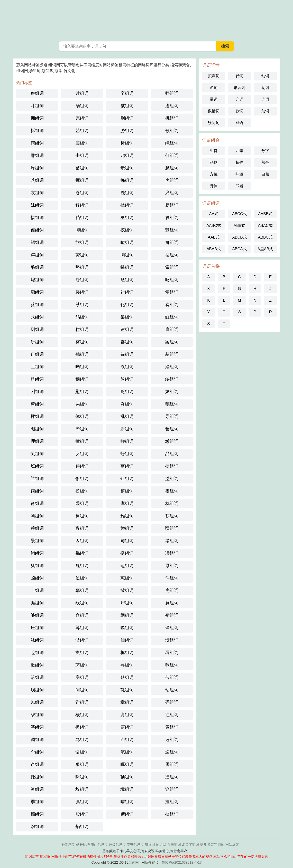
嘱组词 (127, 764)
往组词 (172, 715)
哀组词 (37, 193)
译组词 (172, 628)
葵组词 (37, 305)
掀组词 (127, 590)
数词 (239, 111)
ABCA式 (239, 249)
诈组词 (82, 702)
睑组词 (37, 653)
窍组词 (37, 143)
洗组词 (127, 193)
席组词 (172, 193)
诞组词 (37, 603)
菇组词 (127, 677)
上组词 (37, 590)
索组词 (172, 267)
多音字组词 (190, 845)
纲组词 (127, 615)
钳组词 (127, 479)
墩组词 (172, 441)
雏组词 (127, 516)
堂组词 (172, 292)
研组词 (37, 342)
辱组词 (172, 653)
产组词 (37, 764)
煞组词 (127, 379)
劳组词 (172, 677)
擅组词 (172, 802)
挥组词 (82, 180)
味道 (239, 174)
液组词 (127, 367)
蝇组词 (127, 267)
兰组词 (37, 479)
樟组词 (82, 516)
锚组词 (127, 354)
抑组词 (127, 441)
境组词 (127, 789)
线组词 (82, 603)
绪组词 (172, 541)
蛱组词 (172, 379)
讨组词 (82, 93)
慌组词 (37, 454)
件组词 (172, 578)
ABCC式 (239, 214)
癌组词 (172, 777)
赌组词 (172, 367)
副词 (265, 88)
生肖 (214, 151)
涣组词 (37, 789)
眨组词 (172, 280)
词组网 (161, 845)
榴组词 (37, 814)
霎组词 (172, 491)
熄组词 (37, 280)
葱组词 (127, 578)
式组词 (37, 317)
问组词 (82, 690)
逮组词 (127, 329)
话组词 (82, 752)
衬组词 (127, 292)
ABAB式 (214, 249)
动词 (265, 76)
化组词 (127, 305)
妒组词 (172, 392)
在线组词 (174, 845)
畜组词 (82, 168)
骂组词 (82, 740)
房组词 (172, 590)
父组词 (82, 640)
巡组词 (172, 789)
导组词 (172, 416)
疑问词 (214, 123)
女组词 (82, 454)
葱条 (146, 19)
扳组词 (82, 727)
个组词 (37, 752)
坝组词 (37, 690)
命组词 (82, 615)
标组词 (127, 143)
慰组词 (82, 392)
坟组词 (82, 789)
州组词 (37, 392)
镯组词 (37, 491)
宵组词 (82, 528)
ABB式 (239, 226)
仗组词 (82, 578)
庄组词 (37, 628)
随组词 (127, 392)
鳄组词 (37, 242)
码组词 (172, 702)
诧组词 (127, 155)
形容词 (239, 88)
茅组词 (82, 665)
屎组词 (82, 404)
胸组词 (127, 255)
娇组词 (127, 528)
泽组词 (82, 429)
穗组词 (172, 404)
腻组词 (172, 168)
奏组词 (172, 305)
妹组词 (37, 205)
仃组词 (172, 155)
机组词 (172, 118)
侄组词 (37, 230)
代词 (239, 76)
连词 (265, 99)
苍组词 (82, 193)
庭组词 (172, 329)
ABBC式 (265, 237)
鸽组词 (82, 317)
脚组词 (82, 230)
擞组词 (82, 653)
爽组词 (37, 566)
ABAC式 (265, 226)
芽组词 (37, 528)
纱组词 (82, 305)
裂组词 (82, 292)
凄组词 (172, 553)
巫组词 (127, 218)
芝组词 (37, 180)
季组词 (37, 802)
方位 (214, 174)
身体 (214, 186)
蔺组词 (37, 516)
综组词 (172, 143)
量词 (214, 99)
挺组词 (127, 553)
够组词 (37, 615)
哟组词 (82, 367)
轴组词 (127, 777)
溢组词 (172, 479)
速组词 (172, 740)
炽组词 (37, 827)
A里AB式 (265, 249)
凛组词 (82, 802)
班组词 (37, 466)
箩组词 (172, 218)
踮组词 (127, 814)
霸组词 (127, 727)
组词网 (150, 845)
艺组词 (82, 131)
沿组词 (37, 677)
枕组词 (172, 503)
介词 (239, 99)
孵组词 (127, 541)
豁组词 (82, 267)
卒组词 (127, 93)
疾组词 (37, 93)
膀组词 (172, 205)
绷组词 (37, 429)
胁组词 (127, 131)
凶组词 (37, 578)
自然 (265, 174)
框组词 (127, 653)
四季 (239, 151)
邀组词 (37, 665)
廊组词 (37, 292)
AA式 (214, 214)
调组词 (37, 740)
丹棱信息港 (117, 845)
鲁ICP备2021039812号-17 (182, 862)
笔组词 (127, 752)
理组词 (37, 441)
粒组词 (82, 329)
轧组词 (127, 690)
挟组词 (172, 814)
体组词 (82, 416)
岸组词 (37, 255)
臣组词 (37, 367)
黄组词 (172, 727)
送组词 (172, 752)
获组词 (172, 516)
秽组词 (37, 715)
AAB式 (214, 237)
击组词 (82, 155)
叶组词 (37, 106)
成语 (239, 123)
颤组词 (172, 230)
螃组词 (127, 454)
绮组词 (37, 404)
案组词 (172, 342)
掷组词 (127, 180)
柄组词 (127, 491)
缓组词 (82, 503)
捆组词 (172, 255)
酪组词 (37, 267)
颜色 (265, 162)
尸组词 (127, 603)
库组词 (127, 503)
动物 (214, 162)
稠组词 (172, 665)
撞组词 (82, 441)
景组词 (37, 541)
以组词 (37, 702)
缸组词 (172, 317)
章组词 (127, 702)
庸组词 (127, 715)
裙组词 (172, 615)
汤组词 (82, 106)
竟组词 (172, 603)
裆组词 (82, 218)
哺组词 (127, 802)
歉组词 (172, 131)
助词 (265, 111)
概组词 (82, 715)
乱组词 (127, 416)
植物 (239, 162)
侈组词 (82, 479)
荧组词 (82, 255)
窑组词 (37, 354)
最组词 (127, 168)
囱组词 (127, 740)
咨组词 (127, 342)
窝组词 (82, 342)
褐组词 (82, 553)
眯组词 (82, 777)
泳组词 (37, 640)
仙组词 (127, 640)
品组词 (172, 454)
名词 (214, 88)
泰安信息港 (135, 845)
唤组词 (127, 628)
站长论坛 (83, 845)
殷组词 (82, 814)
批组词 (172, 466)
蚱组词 (37, 168)
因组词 (82, 541)
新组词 (127, 429)
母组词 (172, 566)
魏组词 (82, 566)
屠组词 (172, 764)
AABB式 (265, 214)
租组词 (37, 379)
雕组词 (37, 155)
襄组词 (82, 143)
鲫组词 (172, 242)
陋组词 (127, 280)
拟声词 (214, 76)
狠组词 (82, 764)
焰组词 (82, 827)
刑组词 (127, 118)
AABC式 (214, 226)
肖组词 (37, 503)
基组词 (172, 354)
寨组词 (82, 677)
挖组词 (127, 230)
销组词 (37, 553)
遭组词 (172, 106)
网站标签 (232, 845)
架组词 (127, 317)
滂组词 (82, 280)
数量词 (214, 111)
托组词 (37, 777)
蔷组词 (127, 466)
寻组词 (127, 665)
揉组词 (37, 416)
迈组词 (127, 566)
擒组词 (127, 205)
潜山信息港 (99, 845)
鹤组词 (82, 354)
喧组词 (127, 242)
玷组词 (172, 690)
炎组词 (127, 404)
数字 (265, 151)
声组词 (172, 180)
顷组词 (172, 528)
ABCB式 (239, 237)
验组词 (172, 429)
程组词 (82, 205)
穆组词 (82, 379)
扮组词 (82, 491)
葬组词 (172, 93)
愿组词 (82, 118)
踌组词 (82, 466)
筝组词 (37, 727)
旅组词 (82, 242)
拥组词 (37, 118)
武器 (239, 186)
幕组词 (82, 590)
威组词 (127, 106)
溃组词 (172, 640)
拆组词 (37, 131)
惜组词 (37, 218)
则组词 (37, 329)
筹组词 (82, 628)
